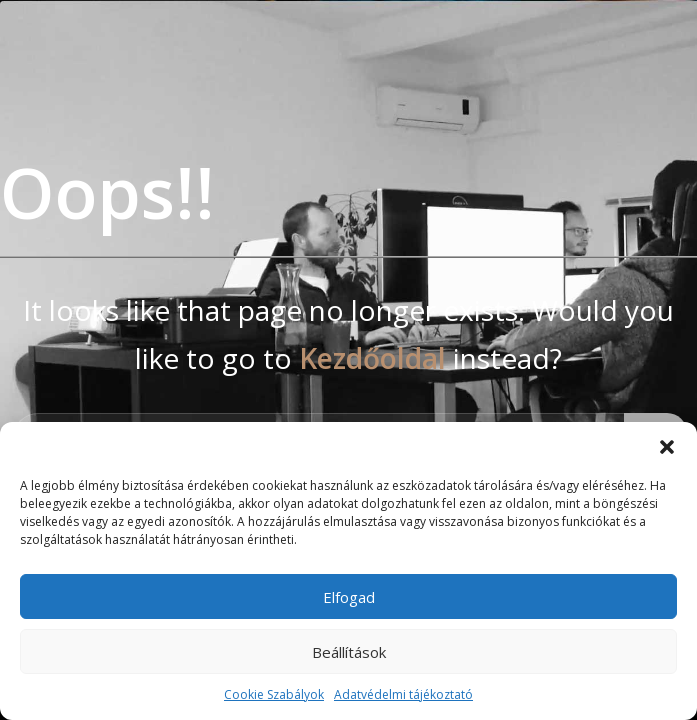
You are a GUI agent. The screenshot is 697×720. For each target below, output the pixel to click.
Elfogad (349, 597)
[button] (667, 447)
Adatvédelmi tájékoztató (403, 694)
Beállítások (349, 652)
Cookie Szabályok (274, 694)
